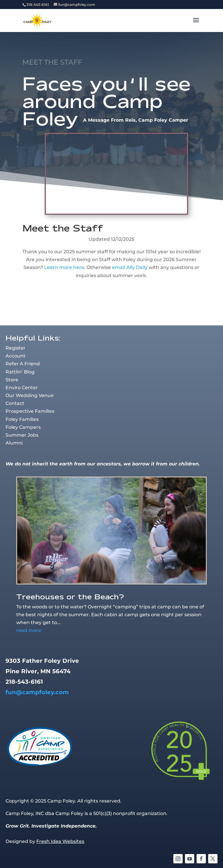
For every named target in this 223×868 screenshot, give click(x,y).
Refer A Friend (23, 364)
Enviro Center (22, 388)
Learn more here (64, 267)
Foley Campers (23, 427)
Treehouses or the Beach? (70, 597)
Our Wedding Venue (30, 395)
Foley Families (22, 419)
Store (12, 380)
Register (16, 348)
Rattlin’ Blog (20, 372)
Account (16, 356)
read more (29, 630)
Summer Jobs (22, 435)
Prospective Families (30, 411)
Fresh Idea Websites (60, 841)
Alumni (14, 443)
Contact (15, 403)
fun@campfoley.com (37, 692)
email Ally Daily (130, 267)
